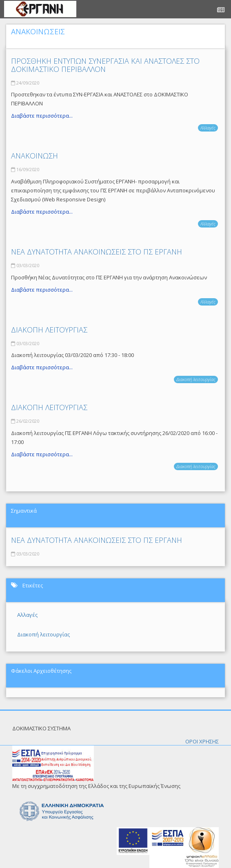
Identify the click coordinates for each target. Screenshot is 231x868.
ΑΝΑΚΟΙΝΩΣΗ (34, 156)
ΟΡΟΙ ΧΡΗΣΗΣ (202, 741)
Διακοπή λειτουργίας (196, 379)
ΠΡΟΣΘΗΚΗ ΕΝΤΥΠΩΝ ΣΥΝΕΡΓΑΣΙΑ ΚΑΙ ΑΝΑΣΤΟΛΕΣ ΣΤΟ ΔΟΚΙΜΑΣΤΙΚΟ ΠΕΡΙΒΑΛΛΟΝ (105, 65)
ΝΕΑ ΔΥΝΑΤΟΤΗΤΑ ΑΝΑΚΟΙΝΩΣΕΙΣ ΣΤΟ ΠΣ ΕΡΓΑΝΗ (97, 252)
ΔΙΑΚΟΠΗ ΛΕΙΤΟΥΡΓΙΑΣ (49, 330)
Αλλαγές (208, 128)
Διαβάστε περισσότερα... (42, 116)
